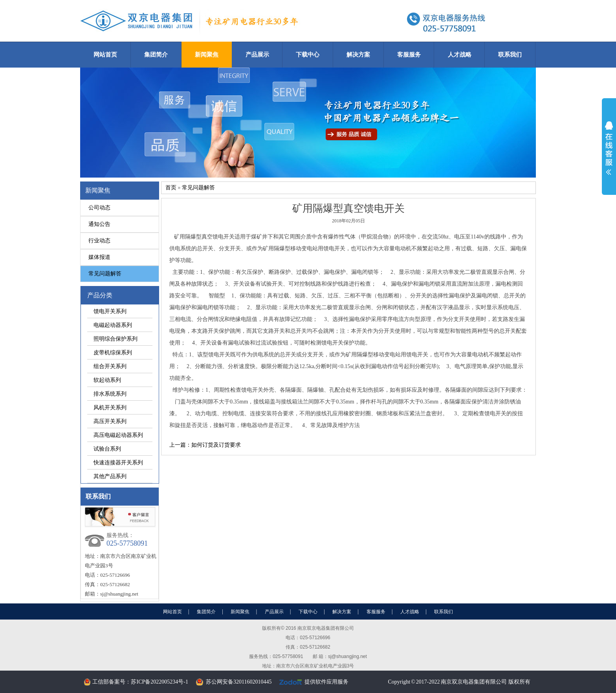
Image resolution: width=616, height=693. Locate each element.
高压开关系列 (110, 421)
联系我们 (510, 54)
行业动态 (99, 241)
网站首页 (105, 54)
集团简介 (156, 54)
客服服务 (409, 54)
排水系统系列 (110, 394)
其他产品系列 (110, 476)
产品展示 (257, 54)
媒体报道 (99, 257)
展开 (609, 148)
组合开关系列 (110, 366)
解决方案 (358, 54)
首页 (171, 188)
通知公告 (99, 224)
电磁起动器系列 (113, 325)
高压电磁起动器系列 (118, 435)
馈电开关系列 (110, 311)
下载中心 (308, 54)
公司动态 (99, 208)
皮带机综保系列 (113, 352)
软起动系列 (107, 380)
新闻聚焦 (207, 54)
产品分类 (100, 295)
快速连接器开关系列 (118, 462)
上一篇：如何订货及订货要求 (205, 445)
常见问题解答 (105, 274)
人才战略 (460, 54)
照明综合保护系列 (115, 339)
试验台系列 (107, 449)
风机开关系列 (110, 407)
